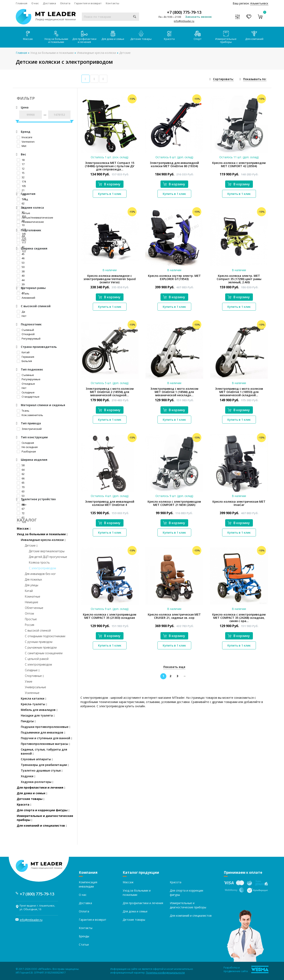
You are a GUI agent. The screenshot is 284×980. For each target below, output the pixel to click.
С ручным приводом (39, 642)
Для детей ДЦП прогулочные (48, 557)
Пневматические (30, 222)
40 (21, 276)
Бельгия (24, 361)
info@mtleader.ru (184, 21)
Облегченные (34, 608)
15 (21, 173)
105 (21, 186)
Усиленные (32, 693)
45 (21, 254)
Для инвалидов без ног (40, 574)
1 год (22, 199)
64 (21, 470)
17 (21, 164)
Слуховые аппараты (37, 759)
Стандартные (28, 397)
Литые (23, 213)
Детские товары (141, 36)
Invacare (25, 137)
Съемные (25, 375)
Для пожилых (33, 579)
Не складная (27, 447)
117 (21, 242)
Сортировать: (223, 79)
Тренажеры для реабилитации (45, 765)
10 (21, 225)
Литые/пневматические (35, 218)
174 (21, 182)
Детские (125, 53)
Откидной (26, 334)
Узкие (29, 681)
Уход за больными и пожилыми (56, 37)
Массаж (28, 36)
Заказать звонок (198, 17)
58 (21, 465)
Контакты (112, 3)
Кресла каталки (34, 698)
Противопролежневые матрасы (45, 744)
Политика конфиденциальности (165, 973)
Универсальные (35, 687)
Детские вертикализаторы (47, 551)
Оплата (65, 3)
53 (21, 263)
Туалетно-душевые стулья (42, 770)
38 (21, 271)
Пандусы (28, 721)
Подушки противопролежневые (46, 727)
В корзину (109, 184)
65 (21, 483)
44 (21, 280)
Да (21, 236)
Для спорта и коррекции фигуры (43, 810)
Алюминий (26, 298)
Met (22, 146)
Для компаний (254, 36)
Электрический (29, 429)
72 (21, 513)
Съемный (25, 330)
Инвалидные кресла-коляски (96, 53)
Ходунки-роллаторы (37, 782)
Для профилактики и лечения (84, 37)
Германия (25, 357)
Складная (25, 443)
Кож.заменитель (30, 415)
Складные (26, 392)
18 (21, 160)
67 (21, 509)
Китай (23, 352)
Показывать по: (255, 79)
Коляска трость (39, 562)
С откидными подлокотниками (45, 636)
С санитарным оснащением (44, 653)
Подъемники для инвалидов (43, 732)
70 (21, 487)
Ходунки (28, 776)
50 (21, 267)
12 (21, 169)
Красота (169, 36)
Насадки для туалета (38, 715)
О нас (35, 3)
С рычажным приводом (41, 647)
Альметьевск (259, 3)
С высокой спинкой (38, 630)
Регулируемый (29, 339)
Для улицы (32, 585)
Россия (30, 625)
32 (21, 177)
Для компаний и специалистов (42, 826)
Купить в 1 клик (110, 194)
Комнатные (33, 596)
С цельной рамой (37, 659)
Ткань (23, 411)
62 (21, 203)
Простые (31, 619)
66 (21, 478)
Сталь (23, 293)
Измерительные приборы (226, 37)
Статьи (84, 944)
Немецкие (32, 602)
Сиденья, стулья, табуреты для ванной (44, 751)
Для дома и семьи (113, 36)
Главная (22, 3)
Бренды (84, 936)
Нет (22, 240)
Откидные (26, 384)
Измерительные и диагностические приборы (45, 818)
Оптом (29, 613)
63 (21, 491)
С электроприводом (42, 568)
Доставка (49, 3)
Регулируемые (29, 379)
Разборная (26, 451)
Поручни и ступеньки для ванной (46, 738)
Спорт (198, 36)
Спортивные (34, 676)
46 (21, 258)
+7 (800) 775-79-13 (184, 12)
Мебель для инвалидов (39, 710)
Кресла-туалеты (34, 704)
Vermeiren (26, 142)
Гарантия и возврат (88, 3)
